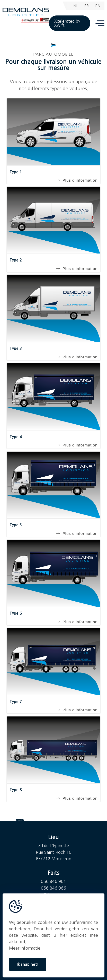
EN (98, 6)
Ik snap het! (28, 964)
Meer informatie (25, 948)
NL (76, 6)
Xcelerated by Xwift (67, 23)
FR (87, 6)
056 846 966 (53, 888)
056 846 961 (53, 881)
